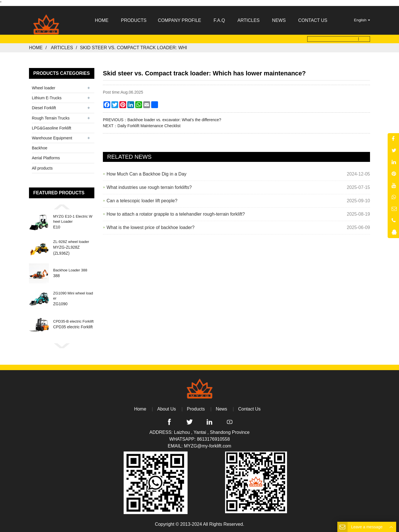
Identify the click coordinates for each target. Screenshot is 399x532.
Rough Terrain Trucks (51, 118)
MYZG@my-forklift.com (207, 446)
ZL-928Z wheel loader (71, 242)
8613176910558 (213, 439)
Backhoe (40, 148)
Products (196, 409)
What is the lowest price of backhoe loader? (151, 227)
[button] (62, 207)
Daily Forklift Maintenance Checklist (149, 126)
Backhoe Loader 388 (70, 270)
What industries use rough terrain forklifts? (149, 187)
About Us (167, 409)
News (221, 409)
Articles (62, 48)
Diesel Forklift (44, 108)
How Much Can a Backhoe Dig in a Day (146, 174)
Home (36, 48)
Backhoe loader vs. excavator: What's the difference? (174, 120)
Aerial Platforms (46, 158)
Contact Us (249, 409)
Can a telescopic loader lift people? (142, 201)
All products (42, 168)
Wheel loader (44, 88)
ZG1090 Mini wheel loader (73, 296)
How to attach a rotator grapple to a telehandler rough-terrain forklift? (176, 214)
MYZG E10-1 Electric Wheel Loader (73, 219)
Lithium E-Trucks (47, 98)
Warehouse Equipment (52, 138)
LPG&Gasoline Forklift (52, 128)
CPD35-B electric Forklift (73, 322)
